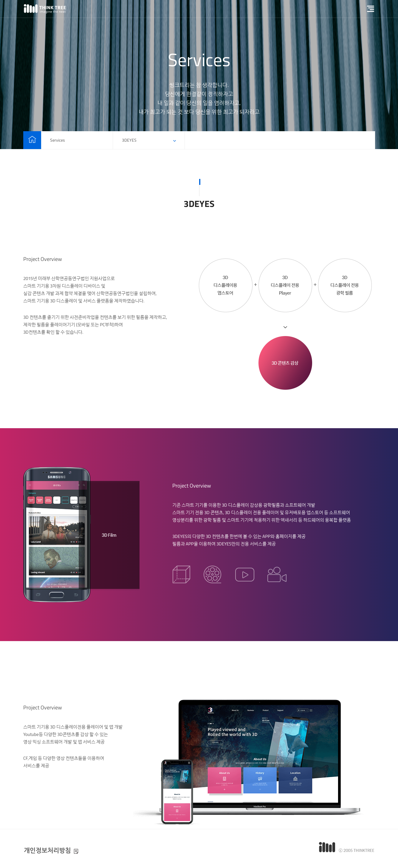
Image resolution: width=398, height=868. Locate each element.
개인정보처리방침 (47, 850)
